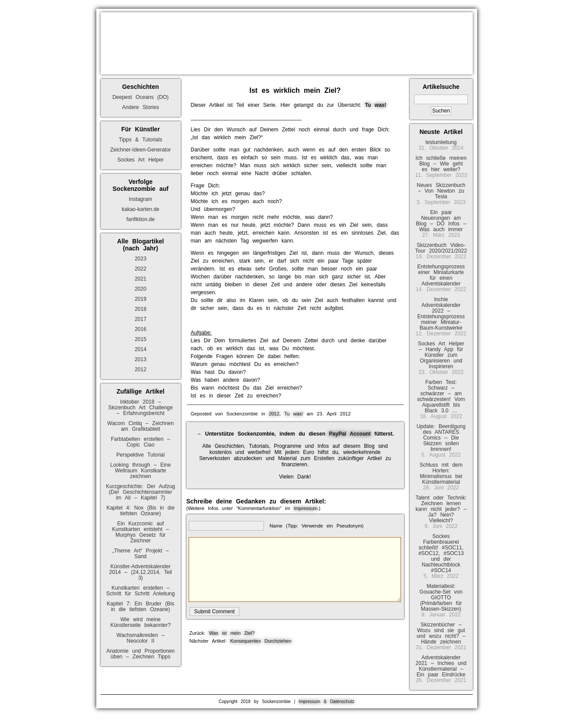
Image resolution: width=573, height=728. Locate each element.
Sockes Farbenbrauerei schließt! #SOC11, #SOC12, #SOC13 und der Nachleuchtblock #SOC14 (441, 553)
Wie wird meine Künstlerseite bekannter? (141, 622)
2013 (141, 359)
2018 (141, 309)
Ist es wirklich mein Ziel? (295, 90)
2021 (141, 279)
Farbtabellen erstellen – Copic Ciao (140, 442)
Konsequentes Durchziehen (261, 641)
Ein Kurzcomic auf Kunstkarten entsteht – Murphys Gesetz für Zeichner (141, 532)
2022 (141, 269)
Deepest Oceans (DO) (141, 97)
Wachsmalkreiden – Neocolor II (141, 638)
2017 (141, 319)
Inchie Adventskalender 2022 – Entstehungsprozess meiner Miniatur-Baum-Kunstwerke (441, 314)
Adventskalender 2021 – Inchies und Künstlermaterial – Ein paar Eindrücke (441, 666)
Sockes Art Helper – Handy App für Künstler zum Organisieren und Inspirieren (441, 355)
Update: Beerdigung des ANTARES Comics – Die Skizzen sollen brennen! (441, 438)
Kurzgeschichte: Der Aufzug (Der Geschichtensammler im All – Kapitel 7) (141, 492)
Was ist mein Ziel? (232, 633)
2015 (141, 339)
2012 (141, 369)
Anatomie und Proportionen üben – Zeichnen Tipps (141, 654)
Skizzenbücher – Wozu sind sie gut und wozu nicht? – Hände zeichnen (441, 633)
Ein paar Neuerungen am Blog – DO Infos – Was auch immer (441, 221)
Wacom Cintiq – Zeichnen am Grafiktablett (141, 426)
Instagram (140, 199)
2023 (141, 259)
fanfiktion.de (141, 219)
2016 (141, 329)
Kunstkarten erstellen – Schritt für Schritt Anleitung (141, 591)
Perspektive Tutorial (141, 455)
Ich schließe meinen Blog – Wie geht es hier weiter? (441, 164)
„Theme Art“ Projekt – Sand (140, 554)
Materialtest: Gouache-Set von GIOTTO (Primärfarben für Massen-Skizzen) (441, 598)
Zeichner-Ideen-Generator (141, 150)
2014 (141, 349)
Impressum (306, 508)
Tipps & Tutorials (141, 140)
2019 (141, 299)
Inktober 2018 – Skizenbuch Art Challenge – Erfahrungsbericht (140, 408)
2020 (141, 289)
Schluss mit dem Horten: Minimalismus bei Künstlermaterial (441, 473)
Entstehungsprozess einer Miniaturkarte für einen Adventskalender (441, 275)
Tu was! (294, 414)
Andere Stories (141, 107)
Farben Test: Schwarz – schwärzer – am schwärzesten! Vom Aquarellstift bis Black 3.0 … (441, 396)
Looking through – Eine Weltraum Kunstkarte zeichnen (141, 471)
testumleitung (441, 142)
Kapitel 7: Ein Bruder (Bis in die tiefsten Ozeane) (141, 607)
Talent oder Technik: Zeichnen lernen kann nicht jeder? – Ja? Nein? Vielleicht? (441, 509)
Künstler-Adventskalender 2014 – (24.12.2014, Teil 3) (141, 572)
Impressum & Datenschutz (326, 702)
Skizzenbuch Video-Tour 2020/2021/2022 (441, 248)
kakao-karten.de (141, 209)
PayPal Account (350, 434)
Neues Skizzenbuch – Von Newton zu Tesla (441, 191)
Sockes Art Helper (141, 160)
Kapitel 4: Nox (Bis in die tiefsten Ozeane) (141, 511)
